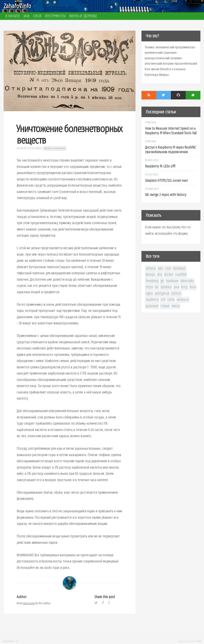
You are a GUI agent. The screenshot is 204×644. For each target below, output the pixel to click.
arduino (151, 268)
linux (193, 287)
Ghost (199, 641)
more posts (29, 603)
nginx (149, 293)
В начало (13, 16)
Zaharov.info (17, 6)
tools (171, 300)
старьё (165, 306)
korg (184, 287)
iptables (166, 287)
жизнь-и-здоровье (55, 148)
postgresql (162, 293)
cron (168, 268)
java (177, 287)
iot (157, 287)
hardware (172, 281)
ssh (163, 300)
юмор (176, 306)
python (176, 293)
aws (160, 268)
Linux (37, 16)
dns (160, 274)
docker (169, 274)
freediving (152, 281)
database (179, 268)
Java (26, 16)
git (162, 281)
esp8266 (181, 274)
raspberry (152, 300)
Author (39, 148)
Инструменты (55, 16)
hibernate (187, 281)
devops (151, 274)
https (149, 287)
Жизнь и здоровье (83, 16)
